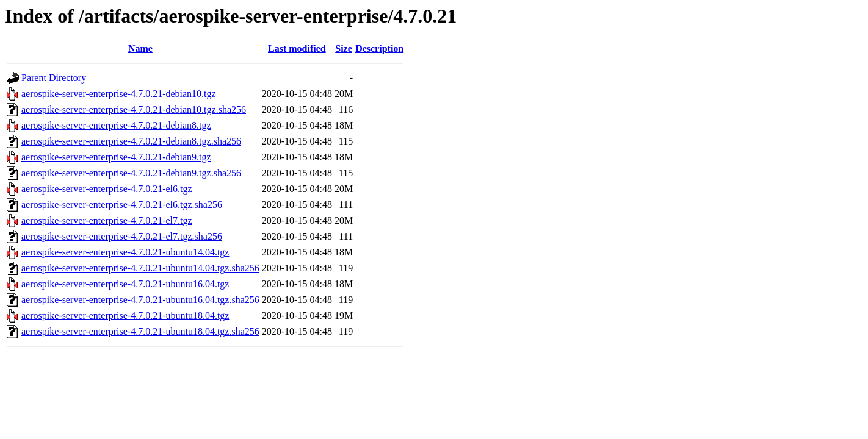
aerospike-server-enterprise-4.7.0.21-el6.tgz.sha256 (122, 205)
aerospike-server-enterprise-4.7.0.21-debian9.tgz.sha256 (131, 173)
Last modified (297, 48)
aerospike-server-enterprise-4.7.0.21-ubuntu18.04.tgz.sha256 (140, 331)
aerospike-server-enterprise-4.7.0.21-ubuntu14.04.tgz (125, 252)
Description (379, 48)
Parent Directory (54, 78)
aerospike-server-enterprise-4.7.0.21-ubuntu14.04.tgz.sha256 (140, 268)
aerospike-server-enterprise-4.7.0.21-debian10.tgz (119, 94)
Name (140, 48)
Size (344, 48)
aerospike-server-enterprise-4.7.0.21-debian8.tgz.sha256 (131, 141)
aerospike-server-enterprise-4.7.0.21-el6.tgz (107, 189)
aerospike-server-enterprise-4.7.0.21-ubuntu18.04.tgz (125, 316)
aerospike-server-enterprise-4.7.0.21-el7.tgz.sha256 (122, 236)
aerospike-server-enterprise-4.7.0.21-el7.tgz (107, 220)
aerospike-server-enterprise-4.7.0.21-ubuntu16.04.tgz (125, 284)
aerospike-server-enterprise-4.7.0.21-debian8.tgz (116, 125)
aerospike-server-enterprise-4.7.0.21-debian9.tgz (116, 157)
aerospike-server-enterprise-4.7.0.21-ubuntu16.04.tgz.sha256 (140, 300)
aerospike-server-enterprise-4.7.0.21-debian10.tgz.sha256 (134, 109)
